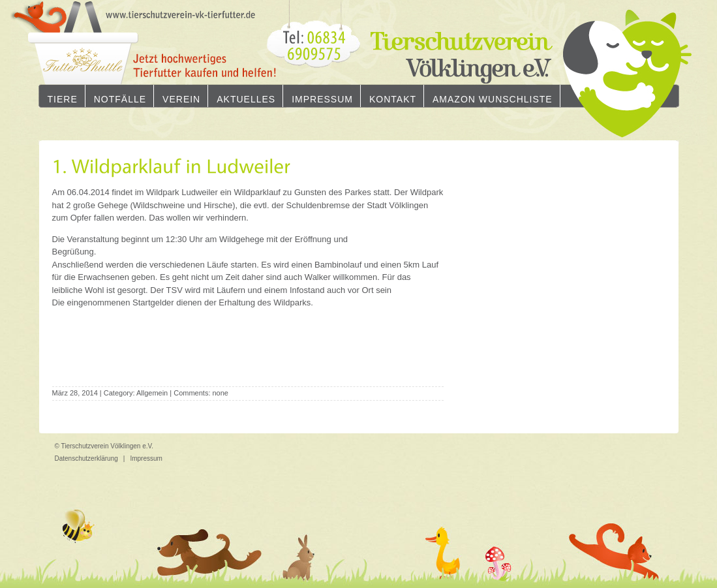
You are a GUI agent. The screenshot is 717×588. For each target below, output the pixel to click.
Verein (181, 99)
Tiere (63, 99)
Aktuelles (246, 99)
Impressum (322, 99)
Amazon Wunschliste (493, 99)
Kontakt (393, 99)
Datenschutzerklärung (86, 458)
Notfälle (120, 99)
